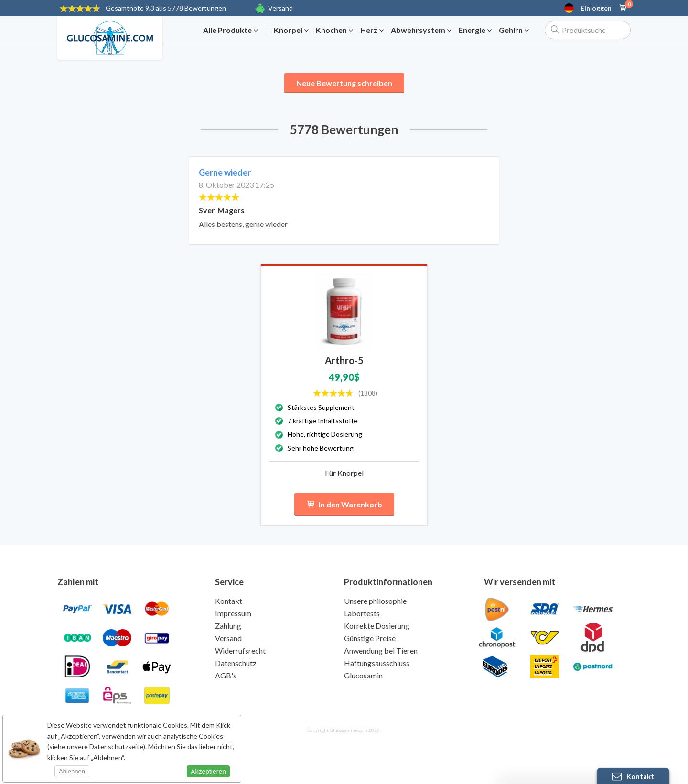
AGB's (226, 675)
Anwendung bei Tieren (381, 650)
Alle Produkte (231, 30)
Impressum (233, 613)
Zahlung (228, 626)
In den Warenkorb (344, 504)
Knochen (334, 30)
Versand (280, 8)
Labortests (362, 613)
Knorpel (291, 30)
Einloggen (596, 8)
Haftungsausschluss (377, 663)
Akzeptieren (208, 772)
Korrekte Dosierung (377, 626)
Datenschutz (236, 663)
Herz (372, 30)
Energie (475, 30)
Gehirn (514, 30)
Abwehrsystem (421, 30)
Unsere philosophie (375, 601)
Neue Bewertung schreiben (344, 83)
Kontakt (229, 601)
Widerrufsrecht (240, 650)
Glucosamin (363, 675)
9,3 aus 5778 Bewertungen (166, 8)
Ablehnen (72, 771)
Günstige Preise (370, 638)
